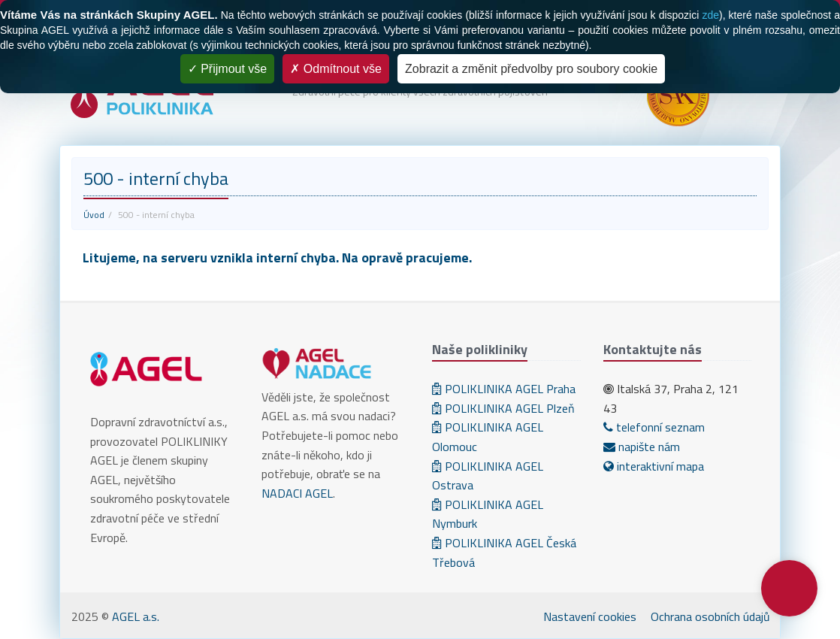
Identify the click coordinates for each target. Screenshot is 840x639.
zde (710, 15)
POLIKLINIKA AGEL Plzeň (503, 408)
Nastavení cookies (590, 616)
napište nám (642, 447)
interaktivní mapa (654, 466)
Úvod (94, 215)
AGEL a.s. (136, 616)
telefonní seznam (654, 427)
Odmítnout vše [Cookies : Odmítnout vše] (336, 69)
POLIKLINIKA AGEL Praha (504, 389)
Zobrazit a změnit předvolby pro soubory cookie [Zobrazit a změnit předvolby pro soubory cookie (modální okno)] (531, 69)
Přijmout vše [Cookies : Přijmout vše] (227, 69)
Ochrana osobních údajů (710, 616)
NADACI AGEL (297, 493)
